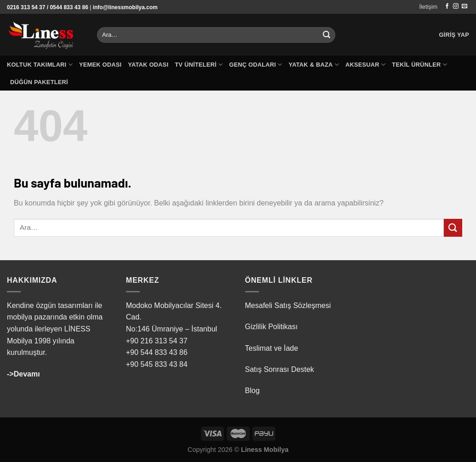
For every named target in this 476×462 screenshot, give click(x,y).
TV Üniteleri (199, 65)
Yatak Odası (148, 65)
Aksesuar (365, 65)
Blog (252, 391)
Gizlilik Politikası (272, 327)
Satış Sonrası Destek (280, 369)
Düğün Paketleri (39, 82)
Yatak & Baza (314, 65)
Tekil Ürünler (419, 65)
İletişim (428, 7)
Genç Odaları (255, 65)
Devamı (27, 374)
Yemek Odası (100, 65)
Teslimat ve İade (272, 348)
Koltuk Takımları (40, 65)
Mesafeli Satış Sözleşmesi (288, 305)
